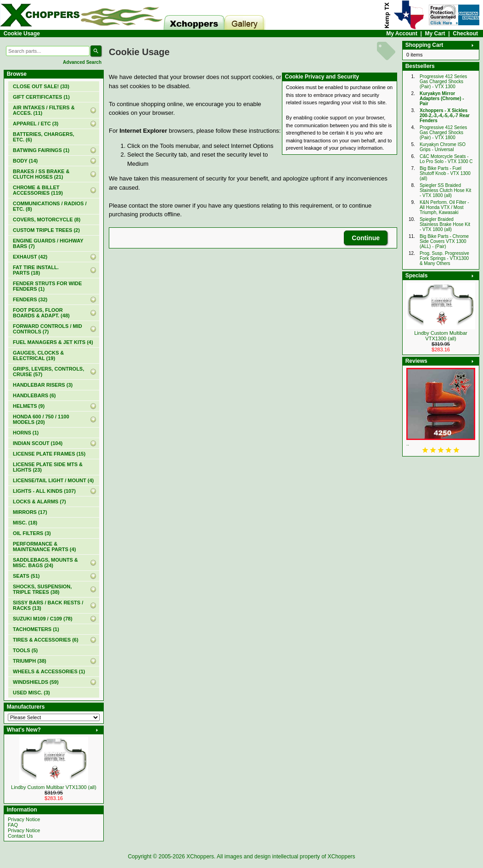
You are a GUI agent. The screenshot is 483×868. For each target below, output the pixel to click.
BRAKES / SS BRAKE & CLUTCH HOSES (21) (41, 174)
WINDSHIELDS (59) (36, 682)
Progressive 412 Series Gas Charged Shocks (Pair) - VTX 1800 (443, 132)
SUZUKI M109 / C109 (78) (43, 619)
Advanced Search (82, 62)
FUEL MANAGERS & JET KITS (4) (53, 342)
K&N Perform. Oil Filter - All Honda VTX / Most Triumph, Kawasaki (444, 207)
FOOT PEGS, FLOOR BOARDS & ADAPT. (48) (41, 313)
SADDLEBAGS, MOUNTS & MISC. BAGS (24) (45, 563)
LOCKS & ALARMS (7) (39, 502)
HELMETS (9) (29, 406)
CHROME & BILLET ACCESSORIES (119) (38, 190)
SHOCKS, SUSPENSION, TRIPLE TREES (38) (42, 589)
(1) (41, 97)
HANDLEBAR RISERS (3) (43, 385)
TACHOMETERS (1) (36, 629)
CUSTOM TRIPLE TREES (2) (46, 230)
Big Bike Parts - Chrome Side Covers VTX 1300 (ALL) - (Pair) (444, 241)
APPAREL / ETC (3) (36, 124)
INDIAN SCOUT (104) (38, 443)
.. (408, 444)
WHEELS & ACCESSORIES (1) (49, 671)
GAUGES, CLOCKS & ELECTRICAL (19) (38, 355)
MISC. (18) (25, 523)
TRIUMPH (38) (30, 661)
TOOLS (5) (25, 650)
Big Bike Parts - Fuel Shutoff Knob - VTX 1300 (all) (445, 173)
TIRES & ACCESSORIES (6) (46, 640)
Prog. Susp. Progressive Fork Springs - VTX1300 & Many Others (444, 258)
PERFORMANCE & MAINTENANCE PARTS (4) (44, 547)
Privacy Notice (24, 819)
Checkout (465, 34)
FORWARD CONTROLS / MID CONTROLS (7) (48, 329)
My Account (402, 34)
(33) (41, 86)
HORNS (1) (26, 433)
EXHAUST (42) (30, 257)
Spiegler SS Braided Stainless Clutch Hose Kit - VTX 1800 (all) (445, 190)
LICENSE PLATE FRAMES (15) (49, 454)
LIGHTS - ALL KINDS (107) (44, 491)
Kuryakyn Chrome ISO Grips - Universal (443, 147)
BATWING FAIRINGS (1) (41, 150)
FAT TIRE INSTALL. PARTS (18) (36, 270)
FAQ (13, 825)
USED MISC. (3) (31, 693)
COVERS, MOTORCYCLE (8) (47, 220)
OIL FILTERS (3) (32, 533)
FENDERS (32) (30, 299)
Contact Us (20, 836)
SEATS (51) (26, 576)
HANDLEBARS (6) (34, 395)
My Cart (435, 34)
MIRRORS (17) (30, 512)
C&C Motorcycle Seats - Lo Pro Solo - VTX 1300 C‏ (446, 159)
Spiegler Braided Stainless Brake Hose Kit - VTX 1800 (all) (445, 224)
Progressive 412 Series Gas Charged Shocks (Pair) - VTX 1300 (443, 82)
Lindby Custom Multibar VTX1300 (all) (54, 787)
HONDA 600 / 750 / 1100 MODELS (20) (41, 419)
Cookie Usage (22, 34)
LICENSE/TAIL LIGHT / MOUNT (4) (53, 480)
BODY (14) (25, 161)
